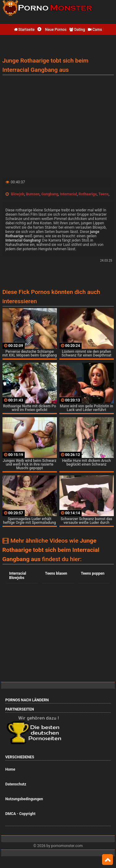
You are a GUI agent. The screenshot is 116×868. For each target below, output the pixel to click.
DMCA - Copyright (20, 814)
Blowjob (17, 194)
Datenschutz (16, 784)
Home (10, 769)
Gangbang (50, 194)
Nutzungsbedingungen (24, 799)
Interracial (69, 194)
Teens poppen (92, 573)
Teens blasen (56, 573)
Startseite (24, 30)
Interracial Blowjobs (18, 576)
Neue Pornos (52, 30)
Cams (95, 30)
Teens (103, 194)
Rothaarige (88, 194)
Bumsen (33, 194)
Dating (77, 30)
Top (107, 860)
